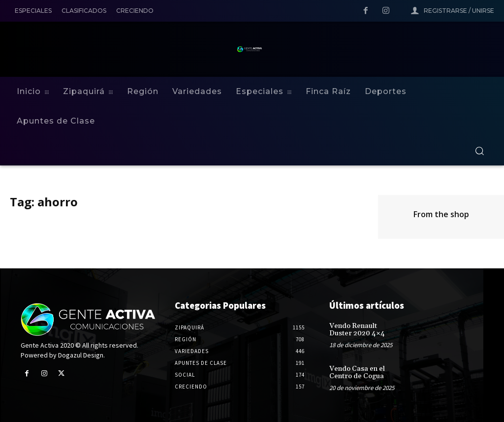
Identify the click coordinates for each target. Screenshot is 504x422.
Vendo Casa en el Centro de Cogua (357, 373)
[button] (479, 151)
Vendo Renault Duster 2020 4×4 (357, 330)
